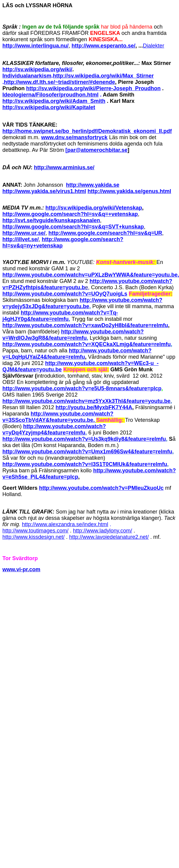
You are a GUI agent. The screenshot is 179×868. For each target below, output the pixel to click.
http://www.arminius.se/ (64, 167)
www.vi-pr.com (21, 569)
